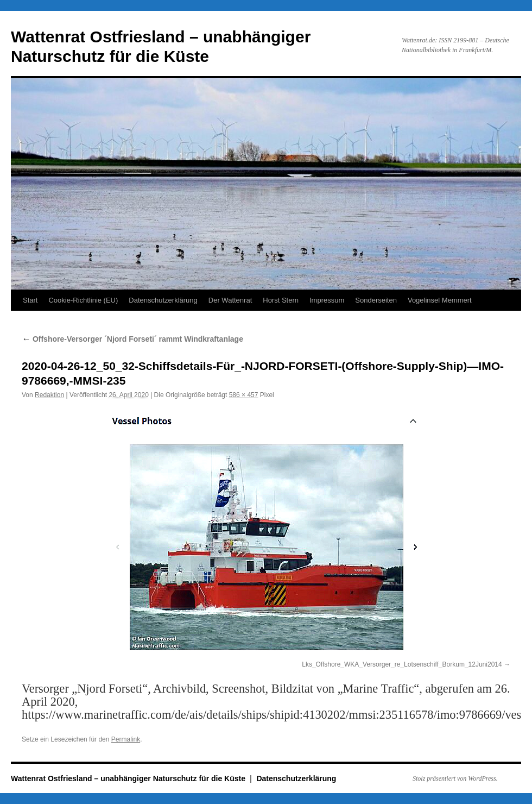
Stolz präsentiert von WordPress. (455, 778)
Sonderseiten (376, 300)
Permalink (126, 739)
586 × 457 (244, 395)
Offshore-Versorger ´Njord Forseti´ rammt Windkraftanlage (132, 339)
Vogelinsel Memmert (440, 300)
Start (30, 300)
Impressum (327, 300)
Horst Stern (281, 300)
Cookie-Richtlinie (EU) (83, 300)
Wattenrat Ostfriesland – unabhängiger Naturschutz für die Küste (129, 778)
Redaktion (49, 395)
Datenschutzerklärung (163, 300)
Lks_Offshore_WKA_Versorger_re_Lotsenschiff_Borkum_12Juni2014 (402, 664)
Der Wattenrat (230, 300)
